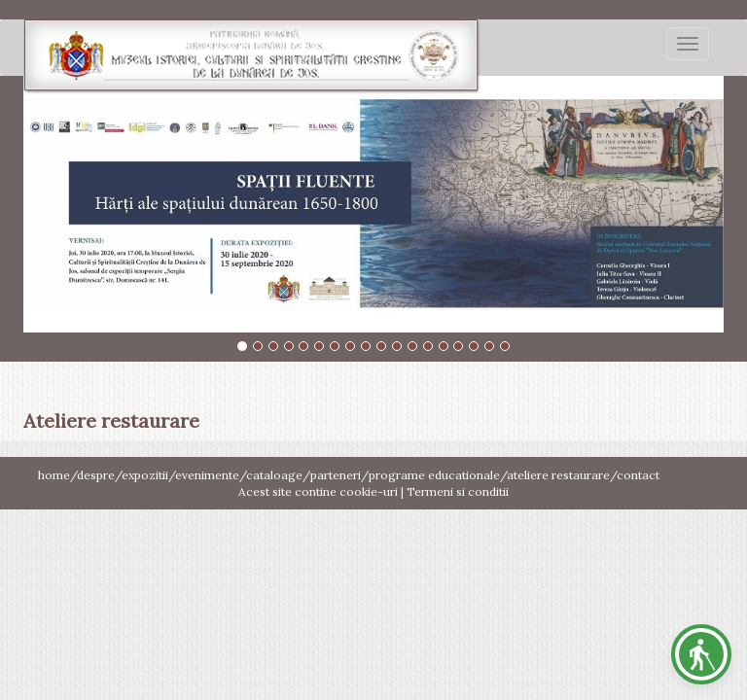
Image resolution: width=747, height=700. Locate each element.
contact (638, 475)
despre (96, 475)
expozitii (145, 475)
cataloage (274, 475)
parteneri (336, 475)
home (54, 475)
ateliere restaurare (558, 475)
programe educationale (434, 475)
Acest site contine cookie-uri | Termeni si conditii (373, 491)
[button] (701, 654)
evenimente (207, 475)
